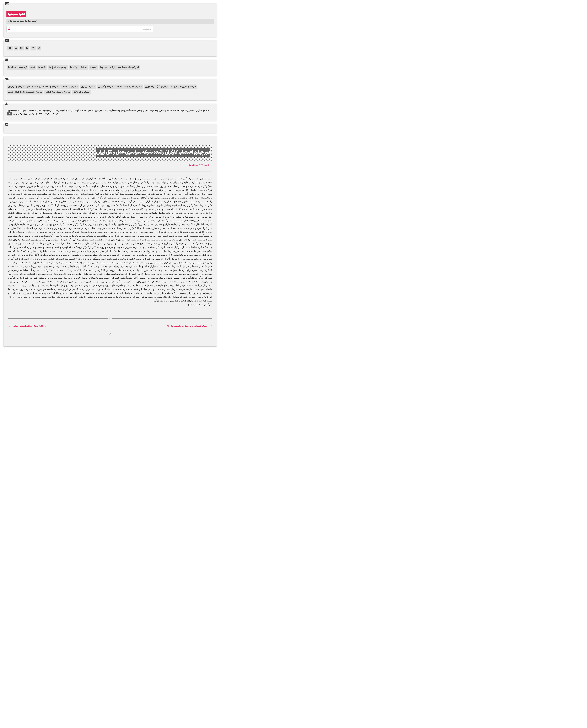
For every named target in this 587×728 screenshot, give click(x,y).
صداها (84, 67)
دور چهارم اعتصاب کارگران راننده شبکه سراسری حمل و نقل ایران (153, 153)
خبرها (33, 67)
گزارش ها (23, 67)
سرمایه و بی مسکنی (69, 87)
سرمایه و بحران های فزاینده (183, 87)
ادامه (9, 114)
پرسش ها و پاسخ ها (58, 67)
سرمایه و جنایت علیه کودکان (57, 92)
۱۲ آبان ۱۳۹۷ (204, 165)
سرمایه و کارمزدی (16, 87)
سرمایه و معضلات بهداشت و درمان (42, 87)
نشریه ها (42, 67)
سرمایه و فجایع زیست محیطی (129, 87)
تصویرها (94, 67)
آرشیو (112, 67)
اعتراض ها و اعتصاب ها (128, 67)
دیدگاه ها (74, 67)
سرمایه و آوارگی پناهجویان (157, 87)
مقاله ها (12, 67)
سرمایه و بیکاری (88, 87)
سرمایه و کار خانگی (81, 92)
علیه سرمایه (16, 14)
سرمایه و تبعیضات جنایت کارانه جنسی (25, 92)
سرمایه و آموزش (105, 87)
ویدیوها (103, 67)
